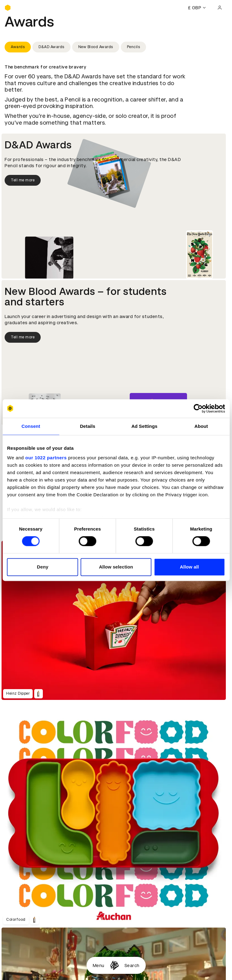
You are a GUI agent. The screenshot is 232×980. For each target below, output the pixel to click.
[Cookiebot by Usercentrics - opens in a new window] (198, 408)
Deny (43, 567)
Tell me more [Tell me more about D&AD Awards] (23, 180)
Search (132, 966)
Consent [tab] (31, 426)
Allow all (189, 567)
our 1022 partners (46, 458)
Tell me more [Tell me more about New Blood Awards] (23, 337)
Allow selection (116, 567)
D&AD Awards (51, 47)
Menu (99, 966)
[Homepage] (114, 965)
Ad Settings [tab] (144, 426)
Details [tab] (88, 426)
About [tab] (201, 426)
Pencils (134, 47)
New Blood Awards (96, 47)
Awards (18, 47)
